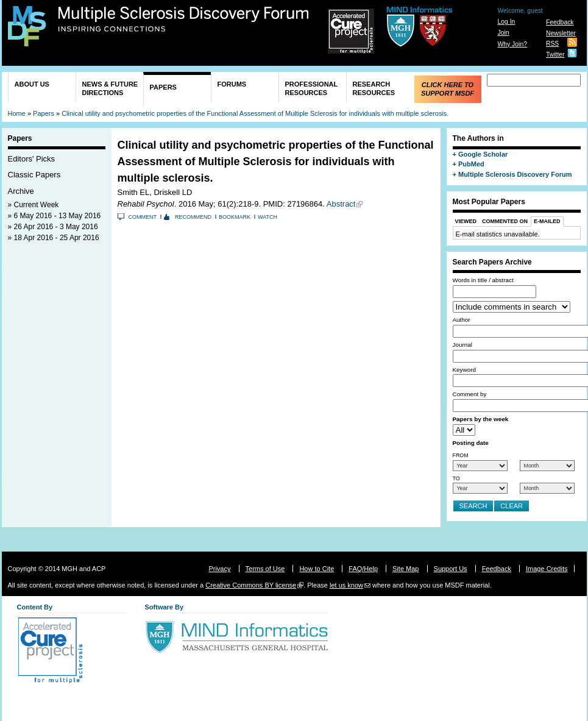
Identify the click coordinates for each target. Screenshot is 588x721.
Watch (267, 217)
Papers (163, 87)
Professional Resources (312, 88)
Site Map (406, 569)
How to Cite (317, 569)
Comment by (470, 394)
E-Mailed (547, 221)
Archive (21, 191)
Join (503, 33)
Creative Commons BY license (251, 585)
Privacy (219, 569)
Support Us (451, 569)
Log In (506, 22)
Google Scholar (483, 154)
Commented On (505, 221)
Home (17, 113)
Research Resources (374, 88)
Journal (462, 345)
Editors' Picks (32, 159)
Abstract (341, 204)
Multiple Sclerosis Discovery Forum (184, 20)
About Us (32, 84)
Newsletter (561, 33)
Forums (232, 84)
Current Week (37, 205)
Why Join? (512, 44)
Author (462, 320)
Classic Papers (34, 175)
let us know (346, 585)
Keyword (464, 370)
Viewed (466, 221)
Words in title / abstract (483, 280)
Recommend (193, 217)
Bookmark (235, 217)
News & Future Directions (110, 88)
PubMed (471, 164)
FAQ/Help (363, 569)
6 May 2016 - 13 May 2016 (58, 216)
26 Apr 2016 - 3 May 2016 (56, 227)
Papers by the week (481, 419)
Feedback (560, 22)
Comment (143, 217)
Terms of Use (265, 569)
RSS (552, 44)
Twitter (555, 55)
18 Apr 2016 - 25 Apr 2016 (57, 238)
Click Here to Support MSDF (448, 89)
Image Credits (547, 569)
